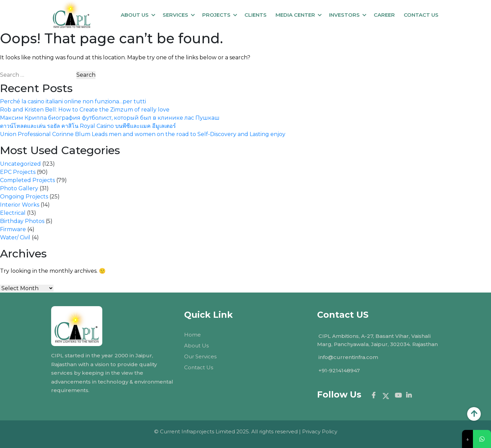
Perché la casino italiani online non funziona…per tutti (73, 101)
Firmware (13, 229)
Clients (256, 15)
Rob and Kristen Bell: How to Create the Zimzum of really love (85, 110)
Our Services (200, 356)
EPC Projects (18, 172)
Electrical (13, 213)
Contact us (421, 15)
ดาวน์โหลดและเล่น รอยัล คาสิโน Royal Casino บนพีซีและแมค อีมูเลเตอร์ (88, 126)
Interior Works (20, 205)
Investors (344, 15)
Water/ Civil (15, 237)
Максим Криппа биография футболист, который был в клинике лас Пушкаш (110, 118)
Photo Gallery (19, 188)
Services (175, 15)
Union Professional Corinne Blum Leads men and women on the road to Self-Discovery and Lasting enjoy (143, 134)
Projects (216, 15)
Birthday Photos (22, 221)
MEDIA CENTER (295, 15)
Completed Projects (27, 180)
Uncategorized (20, 164)
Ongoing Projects (24, 197)
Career (384, 15)
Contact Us (199, 367)
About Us (135, 15)
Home (192, 335)
